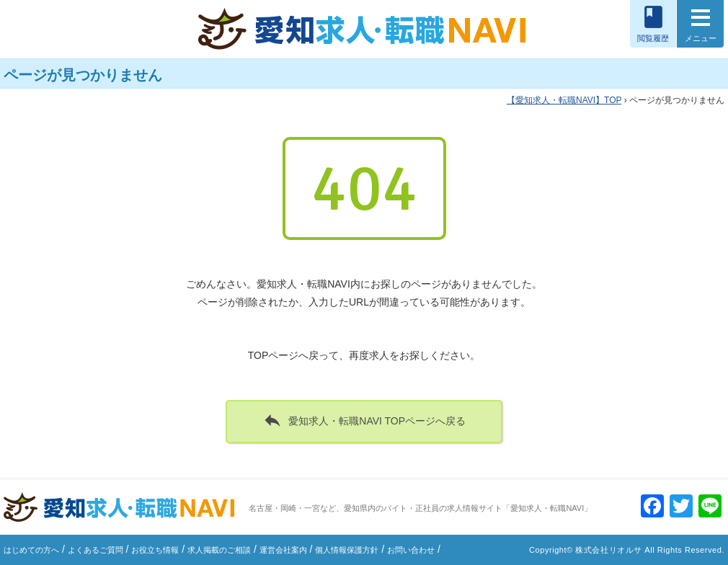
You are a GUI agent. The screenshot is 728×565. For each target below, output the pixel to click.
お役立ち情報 (155, 550)
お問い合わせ (411, 550)
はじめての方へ (31, 550)
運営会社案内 (283, 550)
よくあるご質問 (96, 550)
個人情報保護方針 (347, 550)
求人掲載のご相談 (219, 550)
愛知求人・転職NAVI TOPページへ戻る (364, 420)
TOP (564, 100)
